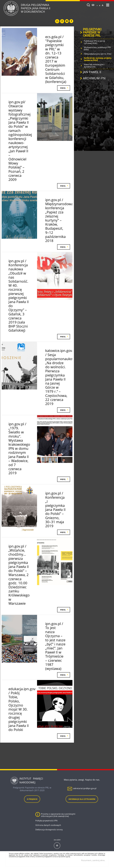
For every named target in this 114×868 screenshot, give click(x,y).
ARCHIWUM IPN (94, 78)
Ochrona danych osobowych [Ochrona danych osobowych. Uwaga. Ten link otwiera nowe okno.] (48, 825)
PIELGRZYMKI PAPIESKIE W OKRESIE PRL (92, 32)
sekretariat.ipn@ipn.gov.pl (85, 788)
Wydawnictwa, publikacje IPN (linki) (97, 48)
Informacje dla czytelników (82, 799)
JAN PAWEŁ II (92, 72)
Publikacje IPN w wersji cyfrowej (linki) (94, 42)
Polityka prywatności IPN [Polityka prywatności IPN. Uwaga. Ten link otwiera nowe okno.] (46, 821)
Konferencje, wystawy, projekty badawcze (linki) (98, 59)
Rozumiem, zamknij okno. (93, 860)
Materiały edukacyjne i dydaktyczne (94, 66)
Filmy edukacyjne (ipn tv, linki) (98, 54)
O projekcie (32, 799)
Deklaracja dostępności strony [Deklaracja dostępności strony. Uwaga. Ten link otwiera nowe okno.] (49, 830)
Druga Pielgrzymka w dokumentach (45, 8)
